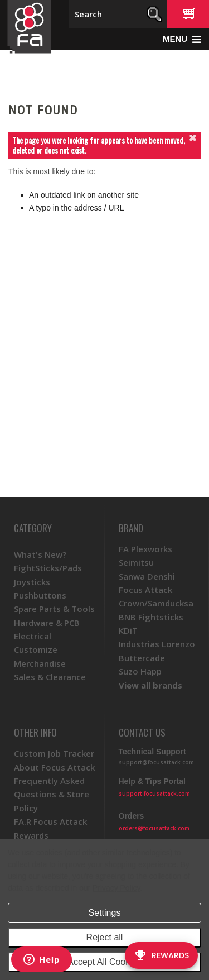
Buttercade (142, 658)
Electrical (33, 636)
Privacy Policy (116, 888)
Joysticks (32, 582)
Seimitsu (136, 562)
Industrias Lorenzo (157, 644)
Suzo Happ (140, 671)
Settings (105, 913)
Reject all (105, 937)
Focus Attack (145, 590)
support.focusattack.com (154, 793)
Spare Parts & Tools (54, 609)
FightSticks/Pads (48, 568)
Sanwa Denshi (147, 576)
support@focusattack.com (156, 762)
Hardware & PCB (47, 623)
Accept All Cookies (104, 962)
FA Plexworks (145, 549)
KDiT (128, 630)
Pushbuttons (40, 595)
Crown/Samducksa (156, 603)
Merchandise (40, 663)
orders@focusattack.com (154, 828)
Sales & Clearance (50, 677)
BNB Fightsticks (151, 617)
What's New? (40, 554)
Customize (36, 649)
